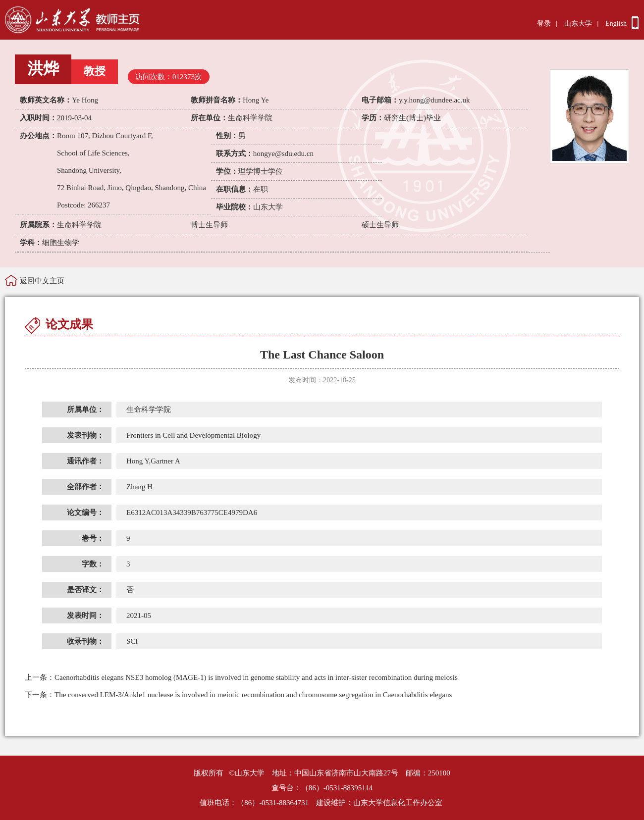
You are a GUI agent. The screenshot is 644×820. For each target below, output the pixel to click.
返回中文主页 (42, 281)
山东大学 (578, 24)
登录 (544, 24)
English (616, 24)
